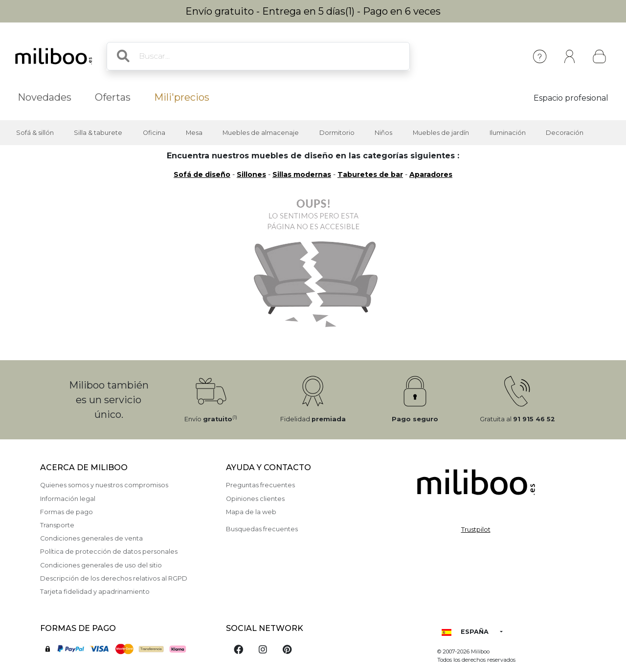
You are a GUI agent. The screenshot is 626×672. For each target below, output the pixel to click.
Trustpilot (476, 530)
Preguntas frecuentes (260, 485)
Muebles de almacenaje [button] (261, 133)
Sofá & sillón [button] (35, 133)
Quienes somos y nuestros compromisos (104, 485)
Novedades (45, 97)
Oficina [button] (154, 133)
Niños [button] (383, 133)
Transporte (57, 525)
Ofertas (113, 97)
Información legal (68, 499)
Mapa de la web (251, 512)
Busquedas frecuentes (262, 529)
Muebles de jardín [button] (441, 133)
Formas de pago (67, 512)
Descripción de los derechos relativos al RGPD (114, 578)
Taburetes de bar (370, 174)
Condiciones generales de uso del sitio (101, 565)
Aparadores (431, 174)
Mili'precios (182, 97)
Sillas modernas (302, 174)
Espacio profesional (571, 98)
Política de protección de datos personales (109, 552)
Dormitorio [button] (337, 133)
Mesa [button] (194, 133)
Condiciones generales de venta (91, 538)
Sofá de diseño (202, 174)
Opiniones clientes (255, 499)
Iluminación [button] (508, 133)
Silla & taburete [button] (98, 133)
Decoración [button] (565, 133)
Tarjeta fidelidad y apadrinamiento (95, 592)
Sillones (251, 174)
